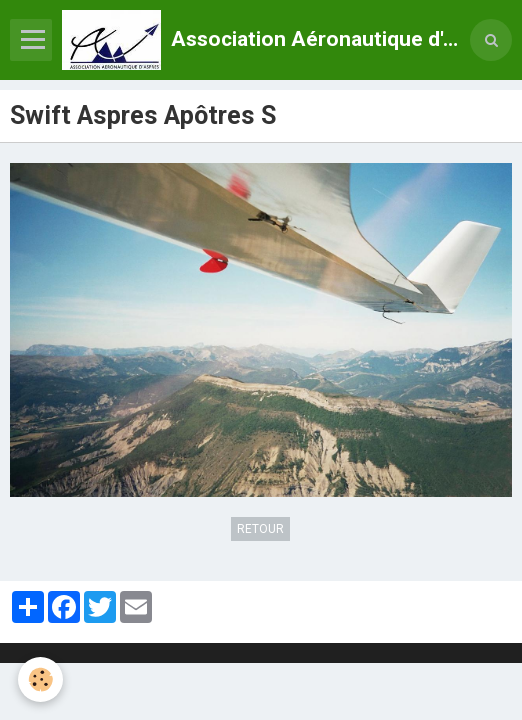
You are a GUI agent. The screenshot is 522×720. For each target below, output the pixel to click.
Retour (260, 529)
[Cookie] (40, 679)
